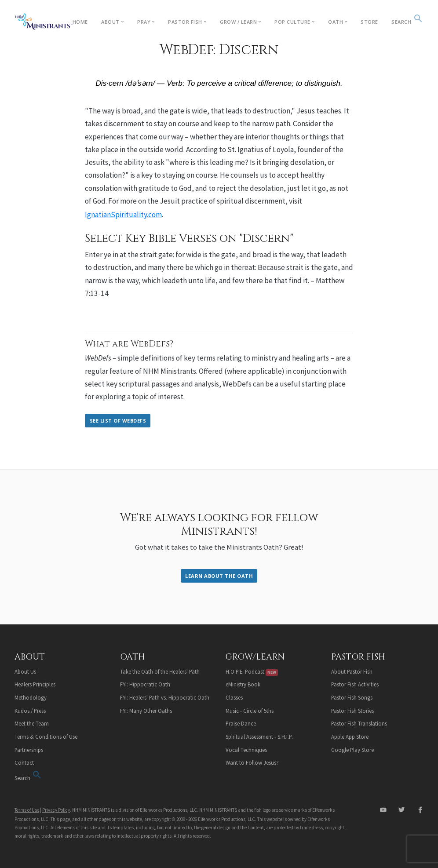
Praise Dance (241, 723)
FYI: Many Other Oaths (146, 711)
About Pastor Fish (352, 671)
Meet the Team (32, 723)
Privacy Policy (56, 810)
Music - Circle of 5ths (250, 711)
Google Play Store (352, 750)
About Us (25, 671)
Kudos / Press (30, 711)
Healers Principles (35, 684)
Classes (234, 697)
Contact (24, 762)
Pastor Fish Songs (352, 697)
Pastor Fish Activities (355, 684)
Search (407, 22)
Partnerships (29, 750)
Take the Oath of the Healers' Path (160, 671)
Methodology (31, 697)
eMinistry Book (243, 684)
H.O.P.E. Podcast (252, 671)
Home (80, 22)
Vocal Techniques (246, 750)
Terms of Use (27, 810)
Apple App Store (350, 737)
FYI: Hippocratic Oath (145, 684)
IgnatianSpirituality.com (123, 215)
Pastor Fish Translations (359, 723)
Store (369, 22)
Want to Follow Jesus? (252, 762)
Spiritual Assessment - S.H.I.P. (259, 737)
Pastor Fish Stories (352, 711)
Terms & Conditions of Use (46, 737)
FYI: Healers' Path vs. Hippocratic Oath (165, 697)
